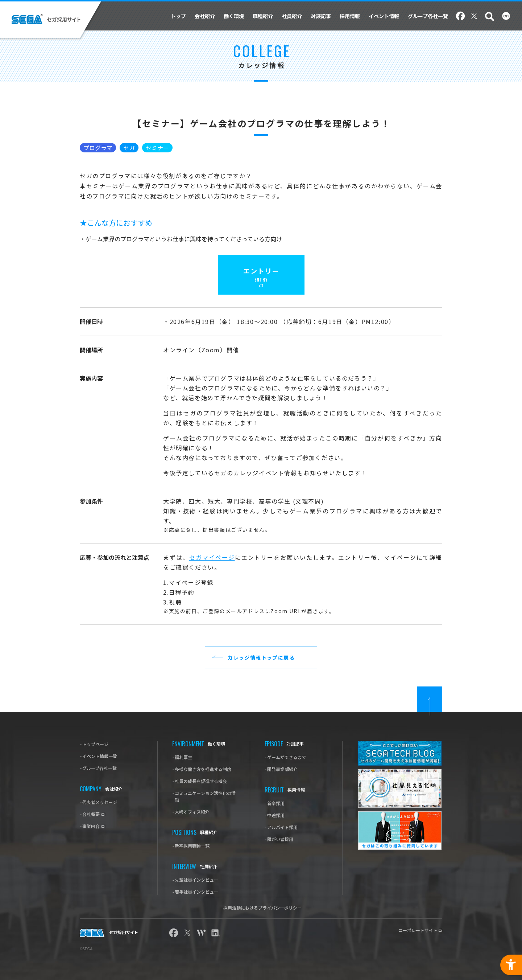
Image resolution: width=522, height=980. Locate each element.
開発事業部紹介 (282, 769)
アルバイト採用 (282, 827)
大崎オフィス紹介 (192, 811)
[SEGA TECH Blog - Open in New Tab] (400, 753)
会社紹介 (205, 16)
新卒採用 (276, 803)
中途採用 (276, 815)
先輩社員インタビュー (196, 880)
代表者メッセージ (100, 802)
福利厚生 (183, 757)
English (506, 16)
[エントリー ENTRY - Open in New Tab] (261, 275)
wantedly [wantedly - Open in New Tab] (201, 933)
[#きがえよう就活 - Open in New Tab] (400, 831)
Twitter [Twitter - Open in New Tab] (474, 16)
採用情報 (350, 16)
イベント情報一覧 (100, 756)
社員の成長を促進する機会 (201, 781)
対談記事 (321, 16)
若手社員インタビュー (196, 892)
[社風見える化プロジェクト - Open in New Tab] (400, 788)
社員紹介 (292, 16)
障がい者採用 (280, 839)
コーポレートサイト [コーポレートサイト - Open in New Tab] (419, 930)
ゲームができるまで (287, 757)
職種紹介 (263, 16)
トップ (178, 16)
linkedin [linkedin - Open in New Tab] (215, 933)
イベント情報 (384, 16)
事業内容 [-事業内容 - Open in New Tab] (92, 826)
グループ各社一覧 (428, 16)
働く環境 (234, 16)
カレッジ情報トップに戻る (261, 657)
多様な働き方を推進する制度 (203, 769)
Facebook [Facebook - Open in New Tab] (460, 16)
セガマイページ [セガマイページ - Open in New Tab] (212, 557)
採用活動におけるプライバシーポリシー (262, 908)
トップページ (95, 744)
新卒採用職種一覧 (192, 846)
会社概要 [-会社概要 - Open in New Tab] (92, 814)
